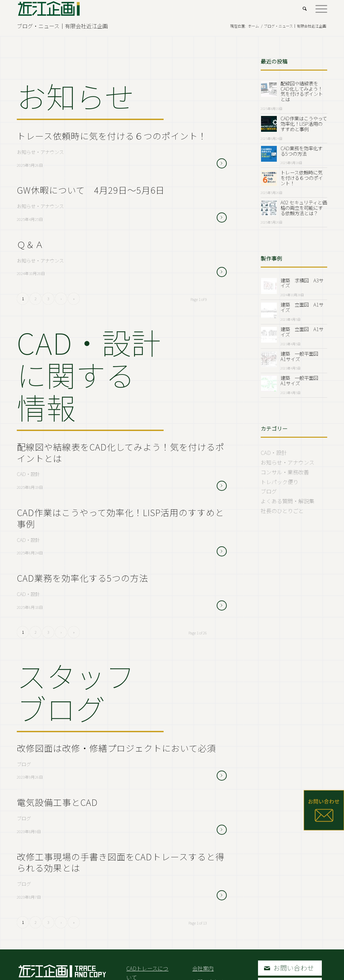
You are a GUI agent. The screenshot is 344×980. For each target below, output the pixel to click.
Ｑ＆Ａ (30, 244)
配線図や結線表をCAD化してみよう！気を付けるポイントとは (121, 452)
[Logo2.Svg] (49, 8)
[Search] (305, 8)
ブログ (24, 764)
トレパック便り (279, 482)
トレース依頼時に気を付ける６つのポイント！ (112, 136)
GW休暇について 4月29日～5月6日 (91, 190)
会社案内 (203, 968)
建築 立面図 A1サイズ (302, 307)
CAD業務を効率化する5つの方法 (82, 578)
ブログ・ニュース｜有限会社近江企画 (62, 26)
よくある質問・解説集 (288, 501)
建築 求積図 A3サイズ (302, 283)
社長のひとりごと (282, 511)
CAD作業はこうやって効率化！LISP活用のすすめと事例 (120, 518)
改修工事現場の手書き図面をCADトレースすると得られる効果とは (121, 862)
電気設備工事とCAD (57, 802)
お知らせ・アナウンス (40, 152)
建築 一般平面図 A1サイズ (302, 356)
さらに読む (222, 163)
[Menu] (319, 8)
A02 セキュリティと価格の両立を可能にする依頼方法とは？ (304, 208)
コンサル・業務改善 (285, 472)
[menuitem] (305, 8)
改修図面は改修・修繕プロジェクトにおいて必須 (116, 748)
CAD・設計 (28, 474)
